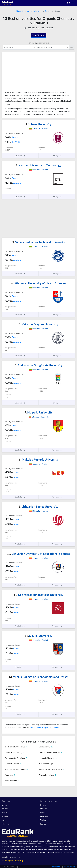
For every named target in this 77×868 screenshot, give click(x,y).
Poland (43, 805)
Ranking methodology (13, 861)
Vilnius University (38, 124)
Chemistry (20, 11)
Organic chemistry (35, 11)
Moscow (5, 824)
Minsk (4, 812)
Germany (44, 816)
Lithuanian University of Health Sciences (38, 283)
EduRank (50, 28)
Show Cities (39, 35)
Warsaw (5, 816)
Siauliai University (39, 636)
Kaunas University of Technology (38, 165)
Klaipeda (46, 727)
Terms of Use (56, 867)
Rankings (57, 156)
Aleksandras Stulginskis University (39, 365)
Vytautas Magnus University (38, 324)
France (43, 824)
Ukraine (44, 809)
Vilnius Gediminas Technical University (39, 242)
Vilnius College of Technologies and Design (38, 677)
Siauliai (56, 727)
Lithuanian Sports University (39, 507)
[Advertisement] (38, 73)
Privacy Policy (69, 867)
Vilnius (32, 727)
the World (16, 142)
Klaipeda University (38, 412)
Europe (48, 11)
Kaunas (38, 727)
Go (72, 47)
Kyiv (4, 820)
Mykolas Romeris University (39, 460)
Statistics (20, 156)
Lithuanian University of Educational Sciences (38, 554)
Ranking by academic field (38, 43)
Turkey (43, 820)
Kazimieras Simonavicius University (38, 595)
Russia (43, 812)
